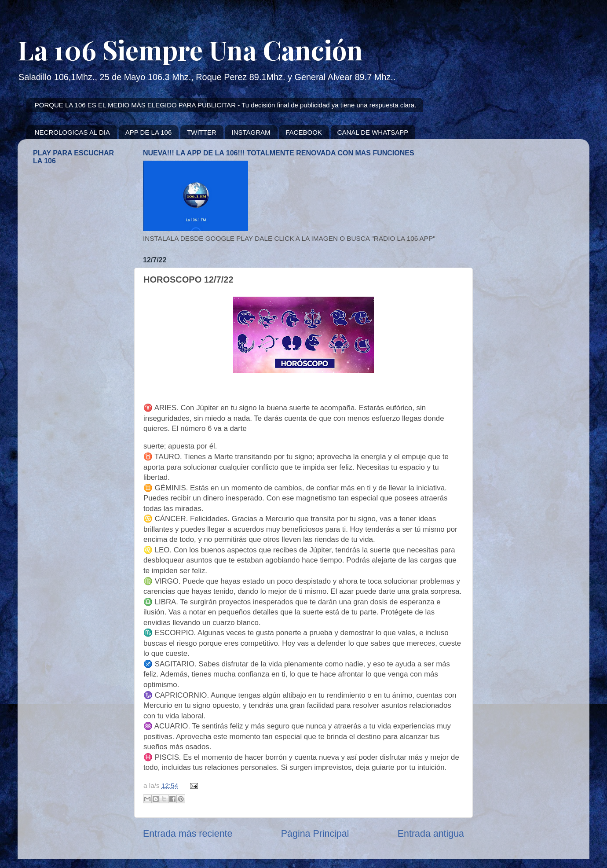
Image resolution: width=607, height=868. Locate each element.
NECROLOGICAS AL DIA (72, 132)
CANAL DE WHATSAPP (373, 132)
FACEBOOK (304, 132)
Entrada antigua (431, 834)
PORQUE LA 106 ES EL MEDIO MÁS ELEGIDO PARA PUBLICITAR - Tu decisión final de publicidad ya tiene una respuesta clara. (226, 105)
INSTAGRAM (251, 132)
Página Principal (315, 834)
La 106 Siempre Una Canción (190, 49)
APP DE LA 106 (149, 132)
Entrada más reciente (188, 834)
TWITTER (202, 132)
